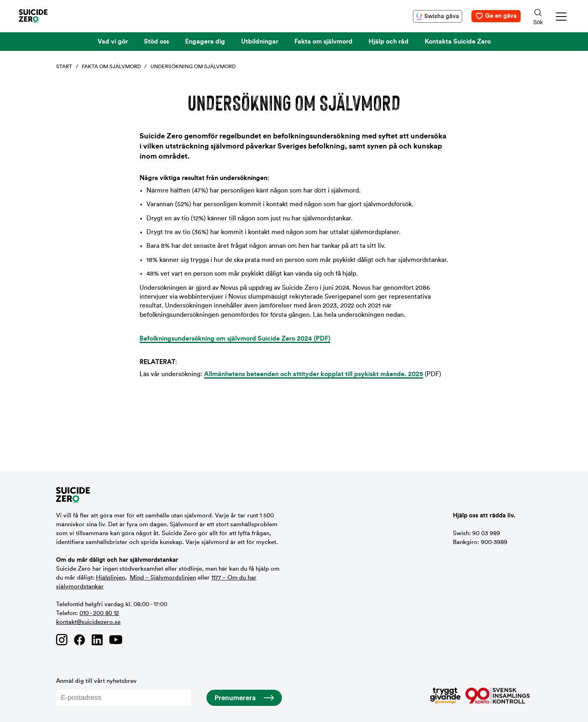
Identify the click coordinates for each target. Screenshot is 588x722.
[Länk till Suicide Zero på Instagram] (62, 640)
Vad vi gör (113, 42)
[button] (562, 16)
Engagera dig (205, 42)
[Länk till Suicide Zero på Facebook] (79, 640)
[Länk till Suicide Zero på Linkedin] (97, 640)
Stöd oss (156, 42)
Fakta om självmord (323, 42)
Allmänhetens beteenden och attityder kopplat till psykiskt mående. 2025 (314, 374)
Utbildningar (260, 42)
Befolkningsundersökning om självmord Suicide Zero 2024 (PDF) (235, 339)
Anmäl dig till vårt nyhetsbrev (124, 692)
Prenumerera (235, 698)
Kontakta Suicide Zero (458, 42)
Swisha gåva (442, 16)
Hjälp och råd (389, 42)
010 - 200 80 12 (99, 613)
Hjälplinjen (111, 578)
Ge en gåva (501, 16)
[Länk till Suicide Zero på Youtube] (116, 640)
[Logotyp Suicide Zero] (45, 16)
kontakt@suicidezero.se (88, 622)
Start (64, 66)
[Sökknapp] (538, 16)
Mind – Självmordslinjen (163, 578)
